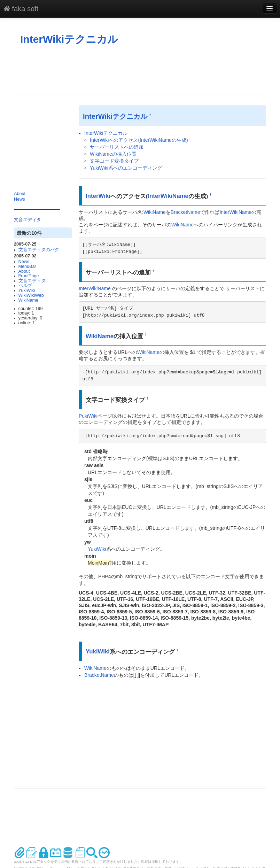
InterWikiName (168, 196)
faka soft (21, 9)
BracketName (185, 212)
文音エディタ (28, 220)
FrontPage (29, 276)
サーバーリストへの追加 (117, 147)
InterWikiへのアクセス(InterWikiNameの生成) (139, 140)
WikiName (28, 300)
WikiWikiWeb (31, 295)
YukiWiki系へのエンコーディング (126, 168)
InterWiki (98, 196)
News (20, 199)
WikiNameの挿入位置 (113, 154)
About (20, 194)
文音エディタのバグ (39, 250)
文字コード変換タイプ (114, 161)
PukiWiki (88, 416)
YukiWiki (27, 290)
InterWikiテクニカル (69, 39)
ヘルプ (25, 286)
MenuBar (27, 266)
